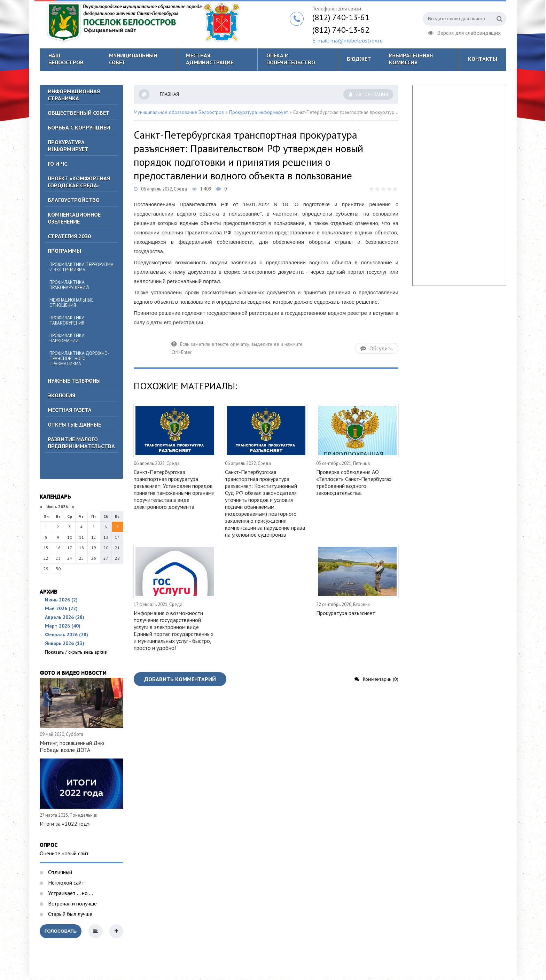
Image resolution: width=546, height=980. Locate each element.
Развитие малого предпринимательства (81, 443)
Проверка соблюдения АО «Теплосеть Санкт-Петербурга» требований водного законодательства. (354, 482)
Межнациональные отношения (72, 303)
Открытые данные (74, 425)
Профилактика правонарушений (69, 285)
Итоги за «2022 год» (65, 824)
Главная (169, 94)
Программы (64, 251)
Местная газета (70, 410)
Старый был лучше (69, 914)
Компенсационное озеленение (74, 218)
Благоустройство (74, 200)
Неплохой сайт (65, 882)
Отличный (59, 872)
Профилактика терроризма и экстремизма (81, 267)
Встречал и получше (72, 903)
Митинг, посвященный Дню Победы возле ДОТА (72, 746)
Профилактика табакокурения (67, 320)
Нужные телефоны (74, 381)
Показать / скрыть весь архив (76, 652)
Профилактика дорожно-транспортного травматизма (79, 359)
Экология (61, 395)
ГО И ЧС (57, 164)
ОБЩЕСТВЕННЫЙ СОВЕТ (79, 113)
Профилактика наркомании (67, 338)
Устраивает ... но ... (70, 893)
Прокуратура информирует (68, 146)
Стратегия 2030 (69, 236)
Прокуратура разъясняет (346, 613)
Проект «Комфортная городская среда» (79, 182)
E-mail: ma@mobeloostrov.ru (348, 40)
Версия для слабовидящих (464, 32)
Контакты (483, 59)
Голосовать (61, 931)
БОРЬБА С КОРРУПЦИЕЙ (79, 127)
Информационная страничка (74, 95)
